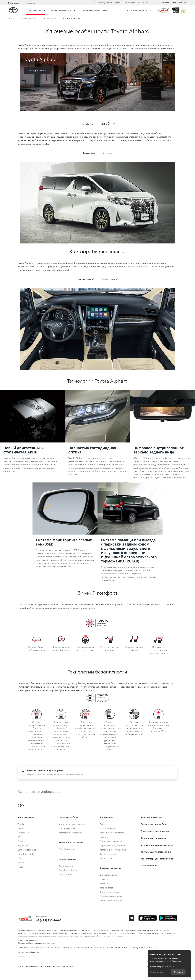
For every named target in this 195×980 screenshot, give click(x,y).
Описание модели (72, 19)
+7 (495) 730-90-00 (147, 3)
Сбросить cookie (24, 957)
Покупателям (15, 3)
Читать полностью (157, 972)
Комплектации (29, 19)
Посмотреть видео (37, 70)
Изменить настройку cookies (29, 952)
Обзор (11, 19)
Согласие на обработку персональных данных (37, 943)
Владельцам (32, 3)
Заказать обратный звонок (174, 3)
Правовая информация (27, 940)
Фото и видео (49, 19)
